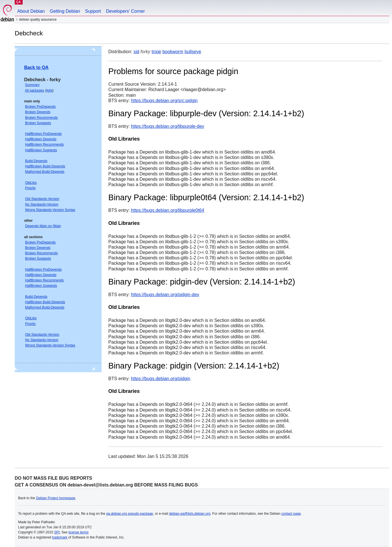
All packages (35, 91)
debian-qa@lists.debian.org (190, 514)
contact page (291, 514)
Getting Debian (65, 11)
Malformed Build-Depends (45, 172)
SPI (57, 532)
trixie (156, 52)
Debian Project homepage (56, 498)
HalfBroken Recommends (45, 145)
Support (93, 11)
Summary (32, 85)
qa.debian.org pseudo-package (130, 514)
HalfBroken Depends (41, 139)
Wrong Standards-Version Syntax (50, 210)
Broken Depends (38, 112)
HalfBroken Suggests (41, 150)
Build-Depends (36, 161)
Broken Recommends (41, 118)
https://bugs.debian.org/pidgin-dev (165, 295)
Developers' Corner (125, 11)
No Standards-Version (42, 204)
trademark (60, 537)
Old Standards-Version (42, 199)
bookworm (173, 52)
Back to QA (36, 67)
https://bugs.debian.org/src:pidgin (164, 101)
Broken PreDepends (40, 107)
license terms (78, 532)
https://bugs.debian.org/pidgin (161, 379)
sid (136, 52)
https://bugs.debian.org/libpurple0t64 (168, 210)
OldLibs (31, 183)
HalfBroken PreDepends (43, 134)
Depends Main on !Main (43, 226)
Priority (30, 188)
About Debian (31, 11)
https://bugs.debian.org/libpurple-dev (168, 126)
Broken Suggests (38, 123)
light (49, 91)
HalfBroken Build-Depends (45, 166)
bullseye (193, 52)
